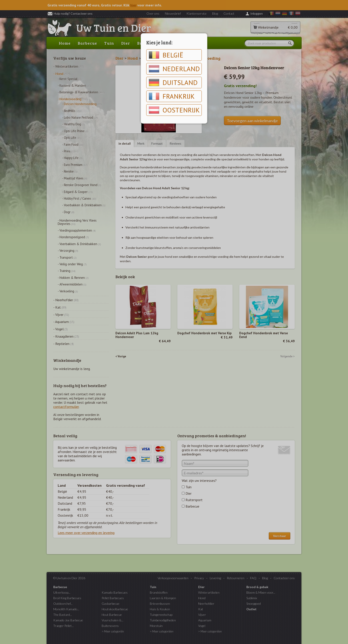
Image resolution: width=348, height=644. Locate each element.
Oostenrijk (174, 110)
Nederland (174, 69)
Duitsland (173, 83)
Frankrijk (172, 96)
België (166, 55)
